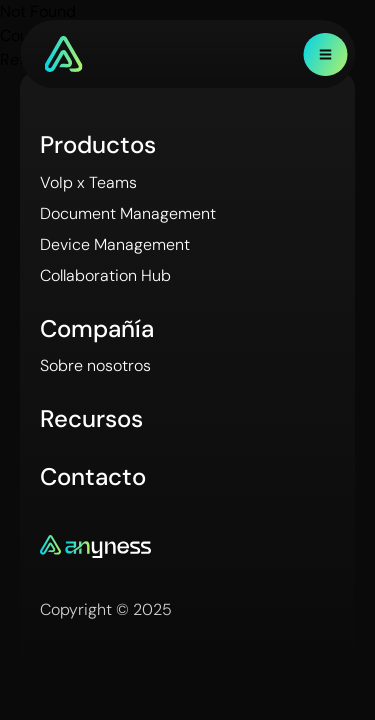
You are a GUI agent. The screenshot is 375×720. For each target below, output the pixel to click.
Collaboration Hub (105, 275)
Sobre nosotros (95, 365)
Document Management (128, 213)
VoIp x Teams (88, 182)
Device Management (115, 244)
